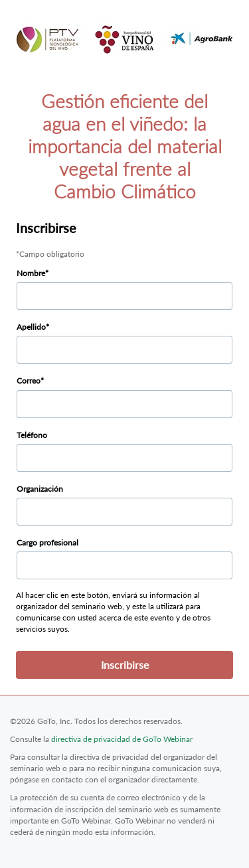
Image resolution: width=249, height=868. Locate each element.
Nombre (31, 273)
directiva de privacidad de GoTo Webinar (122, 739)
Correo (29, 381)
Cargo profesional (47, 542)
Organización (40, 489)
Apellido (31, 327)
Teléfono (32, 435)
